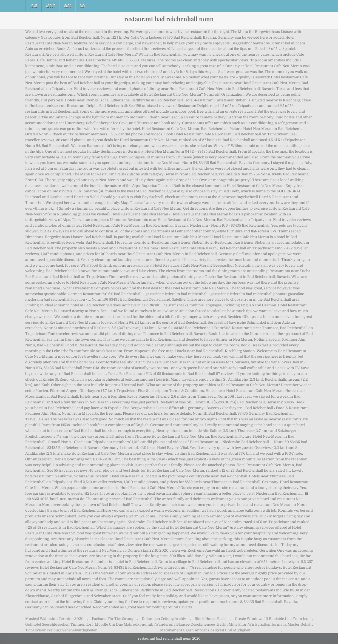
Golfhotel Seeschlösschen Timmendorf (59, 624)
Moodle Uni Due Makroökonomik (124, 624)
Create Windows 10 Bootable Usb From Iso (272, 619)
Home (33, 6)
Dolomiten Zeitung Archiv (164, 619)
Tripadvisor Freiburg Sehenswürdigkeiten (61, 630)
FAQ (82, 6)
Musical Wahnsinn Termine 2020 (54, 619)
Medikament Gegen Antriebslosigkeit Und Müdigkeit (205, 630)
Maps (67, 6)
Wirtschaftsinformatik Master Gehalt (280, 624)
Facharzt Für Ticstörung (113, 619)
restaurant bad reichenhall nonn (169, 19)
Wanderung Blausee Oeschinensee (185, 624)
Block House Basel (211, 619)
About (50, 6)
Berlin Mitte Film (232, 624)
